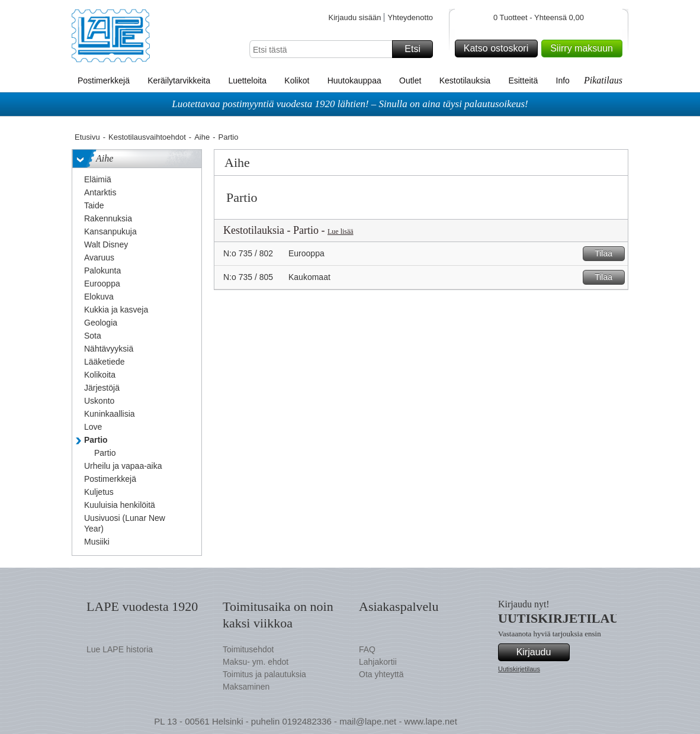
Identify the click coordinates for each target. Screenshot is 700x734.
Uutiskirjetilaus (519, 669)
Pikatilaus (603, 80)
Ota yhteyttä (381, 674)
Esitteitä (523, 81)
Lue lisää (341, 231)
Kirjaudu (541, 652)
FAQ (367, 649)
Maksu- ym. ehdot (256, 662)
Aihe (202, 137)
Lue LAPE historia (120, 649)
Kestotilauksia (465, 81)
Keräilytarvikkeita (179, 81)
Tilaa (608, 254)
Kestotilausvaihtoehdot (147, 137)
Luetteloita (247, 81)
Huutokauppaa (354, 81)
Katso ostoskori (499, 49)
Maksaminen (246, 687)
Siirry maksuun (585, 49)
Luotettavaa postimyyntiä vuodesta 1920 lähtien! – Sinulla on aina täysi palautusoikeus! (350, 104)
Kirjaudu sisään (354, 17)
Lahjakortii (378, 662)
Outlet (410, 81)
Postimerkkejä (104, 81)
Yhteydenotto (410, 17)
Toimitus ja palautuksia (264, 674)
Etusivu (87, 137)
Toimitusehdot (248, 649)
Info (563, 81)
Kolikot (297, 81)
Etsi (417, 49)
